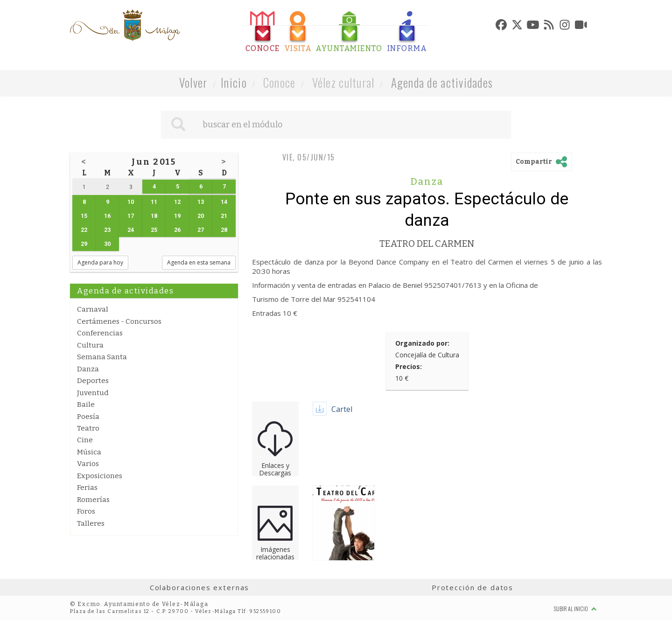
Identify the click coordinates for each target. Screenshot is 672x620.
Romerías (93, 500)
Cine (85, 440)
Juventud (93, 393)
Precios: (409, 366)
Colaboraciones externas (200, 587)
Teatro (88, 428)
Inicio (234, 82)
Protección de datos (472, 587)
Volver (193, 82)
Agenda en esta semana (199, 262)
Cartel (342, 409)
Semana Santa (102, 357)
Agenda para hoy (100, 262)
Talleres (91, 523)
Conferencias (100, 333)
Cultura (90, 345)
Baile (86, 404)
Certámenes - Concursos (119, 321)
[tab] (263, 32)
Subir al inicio (575, 609)
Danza (88, 369)
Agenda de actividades (442, 82)
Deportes (93, 381)
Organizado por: (422, 343)
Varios (88, 464)
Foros (86, 511)
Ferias (87, 488)
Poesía (88, 417)
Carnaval (93, 309)
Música (89, 452)
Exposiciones (100, 476)
